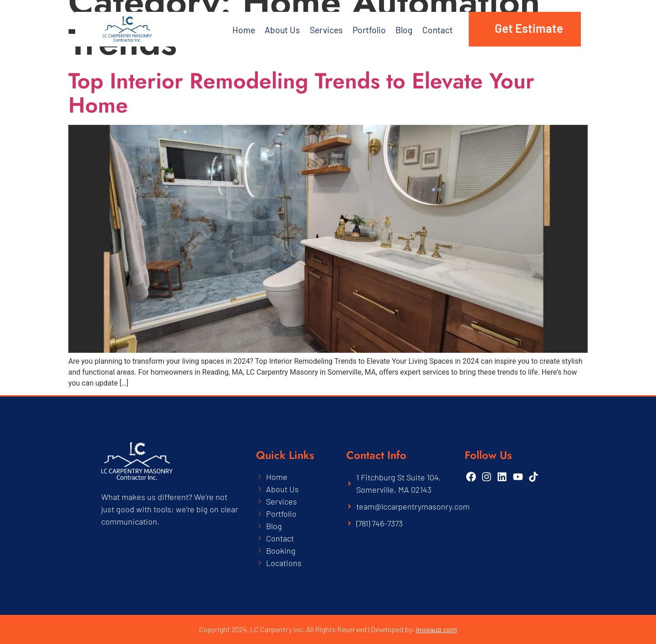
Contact (440, 29)
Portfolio (371, 29)
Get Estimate (529, 28)
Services (327, 29)
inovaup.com (436, 629)
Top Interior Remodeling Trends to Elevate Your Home (301, 93)
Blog (406, 29)
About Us (277, 29)
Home (244, 29)
